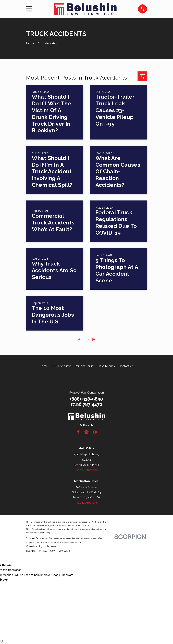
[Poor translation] (5, 580)
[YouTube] (95, 432)
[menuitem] (31, 551)
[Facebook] (78, 432)
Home (44, 366)
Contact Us (126, 366)
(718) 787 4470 (86, 404)
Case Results (106, 366)
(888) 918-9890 (86, 399)
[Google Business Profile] (86, 432)
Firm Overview (61, 366)
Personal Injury (84, 366)
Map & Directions (86, 470)
